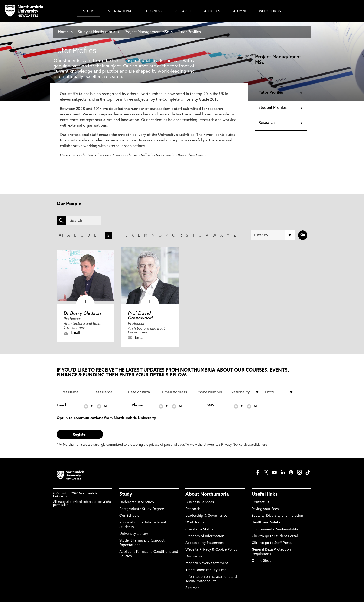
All (61, 236)
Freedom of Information (205, 536)
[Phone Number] (211, 392)
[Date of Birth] (142, 392)
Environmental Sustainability (275, 530)
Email (75, 333)
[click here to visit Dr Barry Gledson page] (85, 276)
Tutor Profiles (189, 32)
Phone (137, 405)
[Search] (83, 221)
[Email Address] (177, 392)
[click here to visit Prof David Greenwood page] (150, 276)
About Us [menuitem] (212, 12)
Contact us (260, 502)
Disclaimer (194, 557)
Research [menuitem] (183, 12)
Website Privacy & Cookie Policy (211, 550)
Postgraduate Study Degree (142, 509)
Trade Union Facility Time (206, 570)
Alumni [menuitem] (239, 12)
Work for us (195, 523)
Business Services (200, 502)
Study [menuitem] (88, 12)
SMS (210, 405)
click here (260, 445)
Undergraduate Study (137, 502)
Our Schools (129, 516)
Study (126, 494)
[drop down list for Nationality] (245, 392)
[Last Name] (108, 392)
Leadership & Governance (206, 516)
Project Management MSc (147, 32)
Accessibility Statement (205, 543)
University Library (134, 534)
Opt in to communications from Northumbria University (106, 418)
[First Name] (74, 392)
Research (193, 509)
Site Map (192, 588)
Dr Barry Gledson (82, 314)
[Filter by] (273, 235)
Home (63, 32)
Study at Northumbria (97, 32)
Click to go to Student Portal (275, 536)
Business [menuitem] (154, 12)
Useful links (265, 494)
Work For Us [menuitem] (270, 12)
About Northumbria (207, 494)
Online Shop (262, 561)
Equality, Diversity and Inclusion (277, 516)
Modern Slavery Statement (207, 563)
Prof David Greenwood (140, 316)
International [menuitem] (120, 12)
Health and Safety (266, 523)
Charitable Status (199, 530)
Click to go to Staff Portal (272, 543)
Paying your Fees (265, 509)
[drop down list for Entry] (279, 392)
